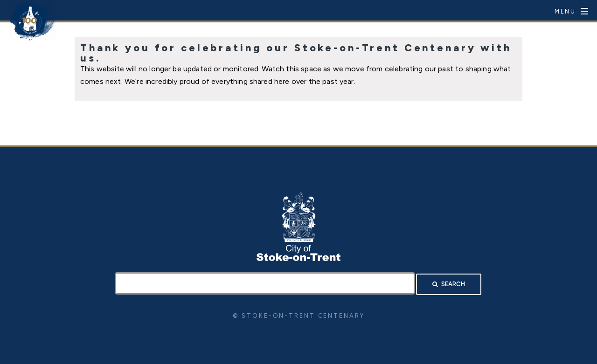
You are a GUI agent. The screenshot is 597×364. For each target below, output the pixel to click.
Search (453, 284)
